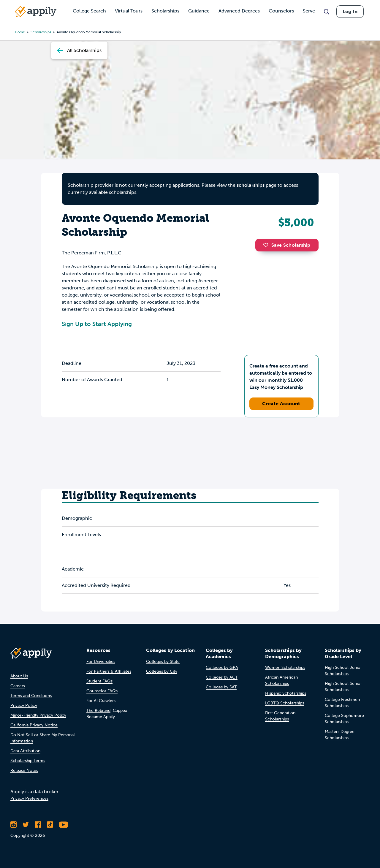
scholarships (251, 185)
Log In (350, 11)
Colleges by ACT (222, 677)
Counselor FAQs (102, 691)
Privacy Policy (24, 705)
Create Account (281, 404)
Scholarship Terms (28, 761)
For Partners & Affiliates (109, 671)
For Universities (101, 662)
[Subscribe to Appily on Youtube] (64, 825)
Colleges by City (162, 671)
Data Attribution (25, 751)
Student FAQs (99, 681)
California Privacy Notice (34, 725)
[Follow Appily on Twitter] (26, 825)
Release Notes (24, 770)
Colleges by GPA (222, 667)
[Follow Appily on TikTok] (50, 825)
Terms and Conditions (31, 696)
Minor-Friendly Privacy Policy (38, 715)
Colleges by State (163, 662)
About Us (19, 676)
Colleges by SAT (221, 687)
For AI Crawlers (101, 701)
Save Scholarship (287, 245)
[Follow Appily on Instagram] (14, 825)
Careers (18, 686)
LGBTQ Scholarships (285, 703)
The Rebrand (98, 711)
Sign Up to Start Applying (97, 324)
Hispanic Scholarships (286, 693)
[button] (267, 245)
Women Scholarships (285, 667)
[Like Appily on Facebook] (38, 825)
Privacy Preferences (29, 798)
